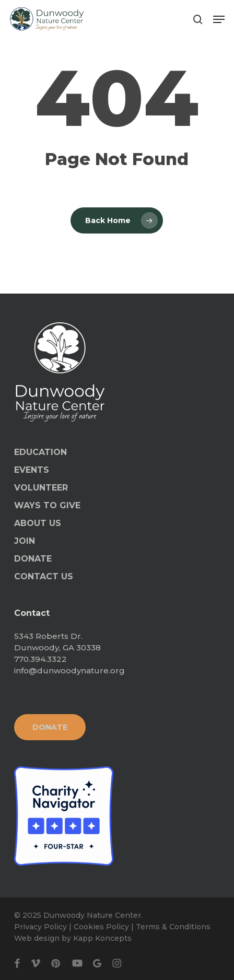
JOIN (25, 541)
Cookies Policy (101, 927)
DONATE (33, 559)
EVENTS (32, 470)
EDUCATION (40, 452)
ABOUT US (38, 523)
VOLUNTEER (41, 488)
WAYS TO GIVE (47, 505)
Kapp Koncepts (102, 938)
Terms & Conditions (173, 927)
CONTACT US (44, 576)
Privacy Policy (40, 927)
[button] (219, 19)
